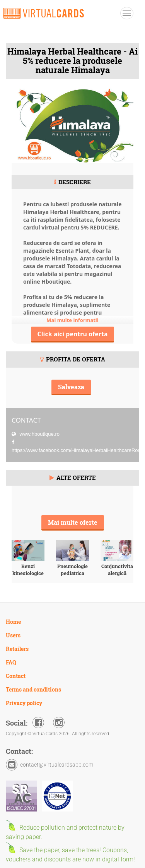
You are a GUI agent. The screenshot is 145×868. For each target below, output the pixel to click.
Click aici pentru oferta (73, 334)
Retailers (17, 649)
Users (13, 635)
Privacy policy (24, 703)
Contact (16, 676)
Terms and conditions (33, 689)
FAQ (11, 662)
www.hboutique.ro (39, 434)
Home (13, 622)
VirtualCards (43, 13)
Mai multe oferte (73, 522)
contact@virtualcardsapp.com (57, 765)
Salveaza (71, 387)
